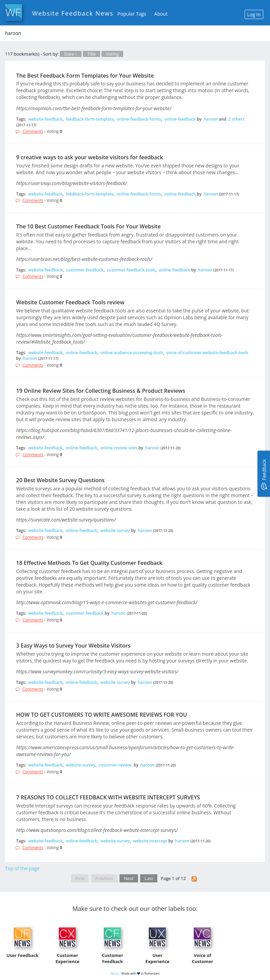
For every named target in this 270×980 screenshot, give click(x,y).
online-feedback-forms (139, 119)
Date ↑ (71, 54)
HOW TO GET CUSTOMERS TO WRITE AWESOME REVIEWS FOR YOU (102, 715)
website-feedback (45, 119)
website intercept (150, 841)
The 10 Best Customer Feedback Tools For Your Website (88, 226)
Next (129, 878)
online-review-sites (119, 448)
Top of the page (22, 868)
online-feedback (180, 119)
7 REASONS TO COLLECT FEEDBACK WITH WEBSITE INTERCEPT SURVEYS (108, 797)
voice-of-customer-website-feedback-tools (207, 353)
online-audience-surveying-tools (132, 353)
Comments (33, 131)
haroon (211, 119)
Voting (112, 54)
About (161, 14)
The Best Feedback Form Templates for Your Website (85, 76)
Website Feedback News (73, 13)
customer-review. (116, 765)
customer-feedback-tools (131, 270)
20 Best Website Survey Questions (60, 480)
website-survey (115, 530)
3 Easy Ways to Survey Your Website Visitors (73, 646)
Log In (254, 14)
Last (149, 878)
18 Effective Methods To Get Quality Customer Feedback (89, 563)
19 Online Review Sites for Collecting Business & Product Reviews (101, 391)
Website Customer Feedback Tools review (70, 302)
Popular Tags (132, 14)
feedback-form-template (89, 119)
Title (92, 54)
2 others (237, 119)
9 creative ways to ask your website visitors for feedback (90, 157)
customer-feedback (85, 270)
